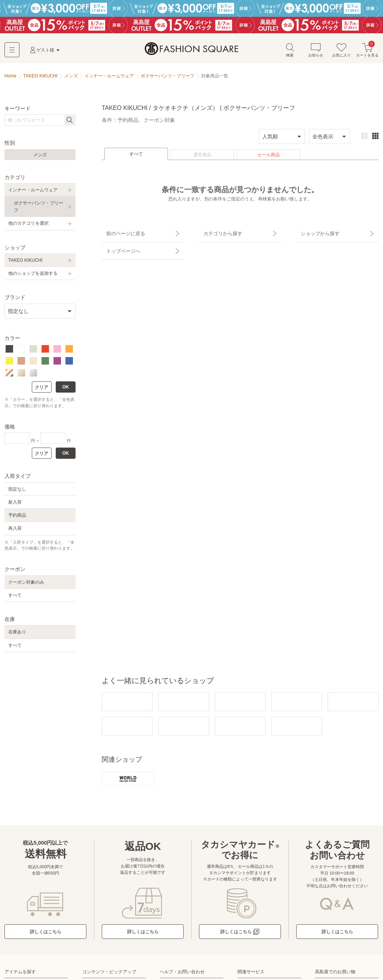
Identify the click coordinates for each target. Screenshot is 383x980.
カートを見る (367, 52)
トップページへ (119, 246)
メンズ (40, 157)
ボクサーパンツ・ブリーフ (39, 208)
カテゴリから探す (219, 233)
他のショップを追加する (33, 275)
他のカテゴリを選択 (28, 225)
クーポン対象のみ (26, 584)
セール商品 (269, 157)
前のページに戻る (122, 233)
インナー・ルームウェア (33, 192)
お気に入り (341, 52)
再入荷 (15, 530)
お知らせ (316, 52)
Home (10, 78)
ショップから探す (316, 233)
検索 (290, 52)
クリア (42, 389)
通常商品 (202, 157)
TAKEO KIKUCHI (25, 262)
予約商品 (17, 517)
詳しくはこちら (46, 933)
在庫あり (17, 634)
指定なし (17, 491)
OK (66, 389)
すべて (136, 156)
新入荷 (15, 504)
